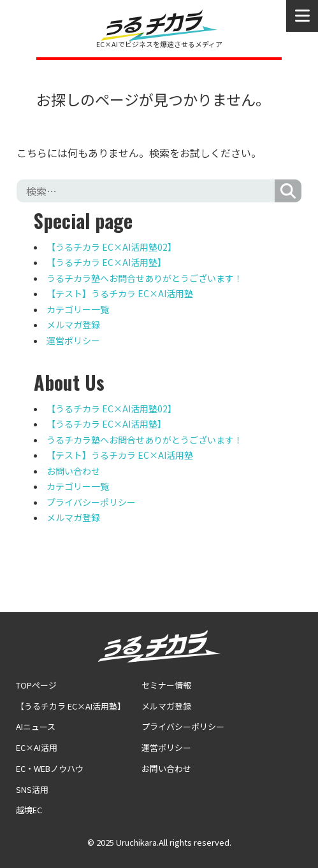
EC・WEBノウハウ (50, 768)
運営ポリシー (73, 340)
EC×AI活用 (37, 747)
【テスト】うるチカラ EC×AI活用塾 (120, 293)
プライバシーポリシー (91, 502)
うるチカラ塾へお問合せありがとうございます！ (145, 278)
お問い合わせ (73, 471)
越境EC (29, 810)
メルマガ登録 (73, 325)
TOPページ (36, 685)
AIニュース (36, 726)
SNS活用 (32, 789)
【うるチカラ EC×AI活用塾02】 (112, 247)
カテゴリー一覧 (78, 309)
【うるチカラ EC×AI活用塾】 (106, 262)
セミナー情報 (166, 685)
